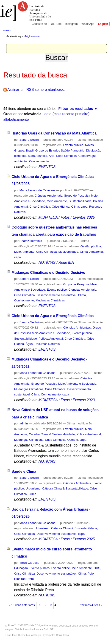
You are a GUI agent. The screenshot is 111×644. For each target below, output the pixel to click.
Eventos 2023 (84, 400)
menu (7, 30)
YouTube (56, 24)
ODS (97, 568)
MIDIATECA (48, 217)
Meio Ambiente (57, 201)
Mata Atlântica (38, 156)
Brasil (30, 150)
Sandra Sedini (29, 140)
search (103, 30)
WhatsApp (88, 24)
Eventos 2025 (84, 217)
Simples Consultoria (58, 635)
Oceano (73, 440)
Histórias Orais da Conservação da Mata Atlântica (54, 133)
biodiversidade (68, 252)
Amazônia (96, 252)
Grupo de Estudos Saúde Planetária (60, 150)
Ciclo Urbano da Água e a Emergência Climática (53, 316)
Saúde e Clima (24, 471)
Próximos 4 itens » (90, 605)
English (103, 24)
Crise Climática (67, 156)
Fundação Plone (86, 625)
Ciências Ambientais (48, 196)
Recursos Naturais (47, 344)
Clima (75, 207)
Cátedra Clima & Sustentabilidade (52, 434)
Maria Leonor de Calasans (37, 190)
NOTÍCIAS (47, 262)
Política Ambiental (51, 339)
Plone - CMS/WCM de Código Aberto (29, 625)
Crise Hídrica (61, 207)
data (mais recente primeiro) (67, 114)
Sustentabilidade (80, 201)
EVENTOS (47, 167)
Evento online (61, 568)
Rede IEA (66, 262)
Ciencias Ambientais (82, 290)
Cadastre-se (39, 24)
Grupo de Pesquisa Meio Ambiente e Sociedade (64, 384)
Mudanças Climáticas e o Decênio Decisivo (48, 273)
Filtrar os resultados (76, 109)
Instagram (72, 24)
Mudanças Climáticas (50, 300)
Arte (52, 156)
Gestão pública (91, 246)
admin (24, 423)
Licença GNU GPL (44, 629)
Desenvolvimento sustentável (56, 295)
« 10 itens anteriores (22, 605)
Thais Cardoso (29, 563)
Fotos (65, 217)
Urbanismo (33, 488)
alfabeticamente (16, 119)
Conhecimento (39, 161)
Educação (21, 568)
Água (29, 344)
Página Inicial (32, 36)
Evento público (73, 145)
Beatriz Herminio (31, 241)
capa (84, 207)
